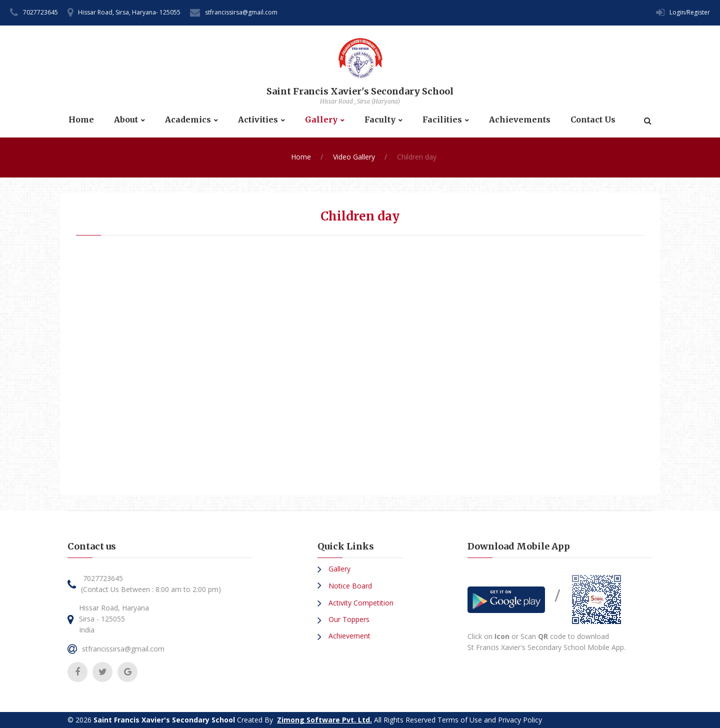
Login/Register (690, 12)
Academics (188, 120)
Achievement (348, 636)
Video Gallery (354, 157)
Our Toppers (348, 619)
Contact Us (593, 120)
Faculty (380, 120)
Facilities (442, 120)
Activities (258, 120)
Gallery (321, 120)
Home (81, 120)
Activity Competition (360, 603)
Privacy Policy (520, 720)
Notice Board (349, 586)
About (126, 120)
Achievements (520, 120)
